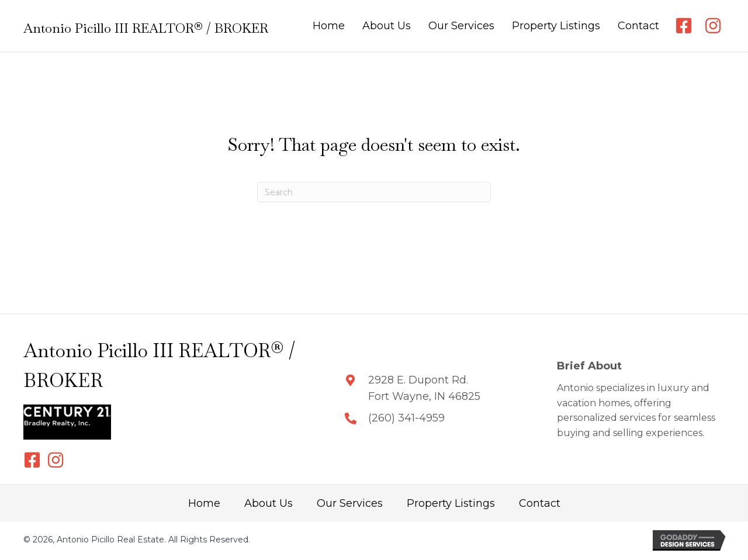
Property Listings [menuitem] (451, 503)
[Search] (374, 192)
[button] (684, 26)
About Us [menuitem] (269, 503)
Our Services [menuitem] (350, 503)
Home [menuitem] (204, 503)
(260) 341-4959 (406, 418)
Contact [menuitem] (540, 503)
